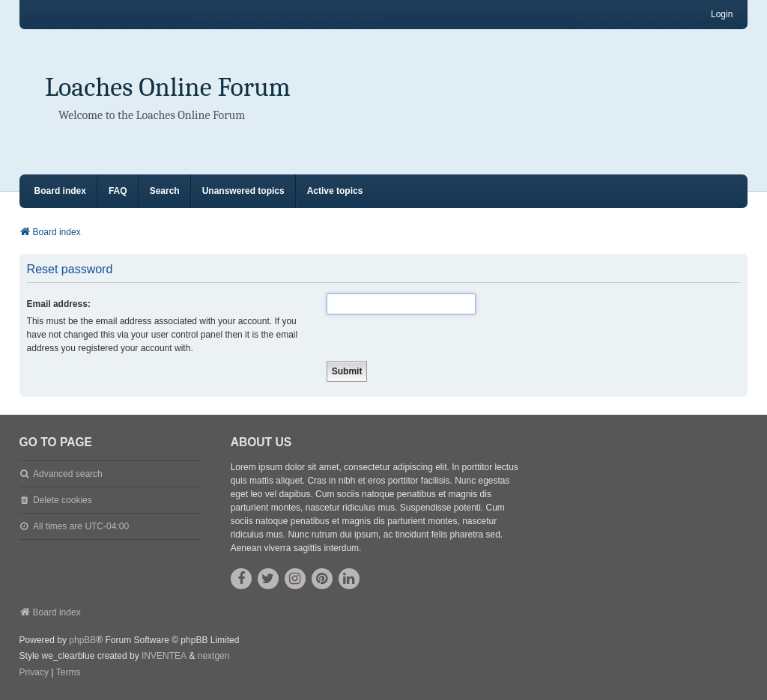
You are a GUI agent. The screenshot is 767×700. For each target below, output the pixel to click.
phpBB (82, 640)
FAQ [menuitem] (118, 191)
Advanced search (68, 474)
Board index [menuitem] (60, 191)
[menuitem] (34, 673)
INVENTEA (164, 656)
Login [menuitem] (722, 14)
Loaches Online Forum (168, 87)
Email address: (59, 304)
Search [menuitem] (165, 191)
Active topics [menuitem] (335, 191)
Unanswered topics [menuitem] (243, 191)
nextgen (214, 656)
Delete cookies (63, 500)
